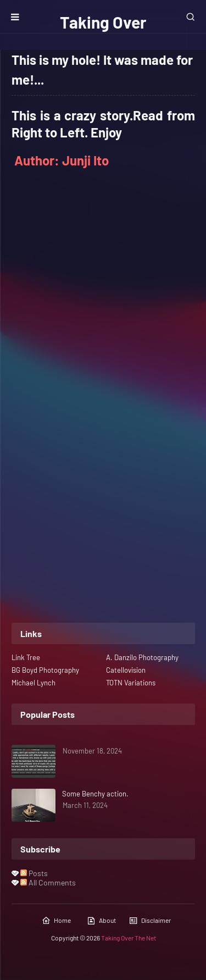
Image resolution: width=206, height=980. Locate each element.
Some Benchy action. (95, 794)
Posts (34, 873)
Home (56, 921)
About (101, 921)
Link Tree (26, 657)
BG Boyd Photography (45, 670)
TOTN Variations (131, 683)
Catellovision (126, 670)
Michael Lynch (34, 683)
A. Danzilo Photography (142, 657)
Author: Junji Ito (62, 160)
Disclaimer (150, 921)
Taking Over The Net (129, 938)
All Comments (48, 882)
